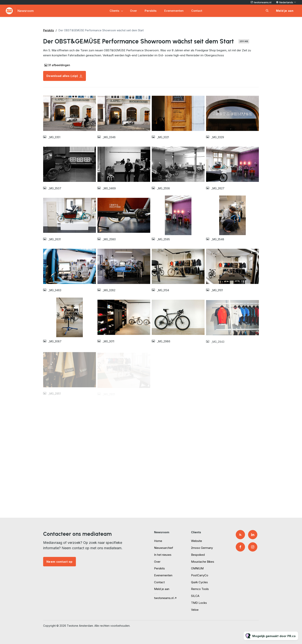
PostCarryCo (200, 575)
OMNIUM (197, 568)
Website (197, 541)
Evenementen (174, 11)
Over (133, 11)
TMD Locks (199, 603)
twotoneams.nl (263, 2)
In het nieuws (163, 555)
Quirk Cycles (199, 582)
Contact (197, 11)
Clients (114, 11)
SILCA (195, 596)
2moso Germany (202, 548)
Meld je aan (162, 589)
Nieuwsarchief (164, 548)
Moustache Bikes (203, 562)
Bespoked (198, 555)
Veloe (195, 610)
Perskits (151, 11)
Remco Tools (200, 589)
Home (158, 541)
